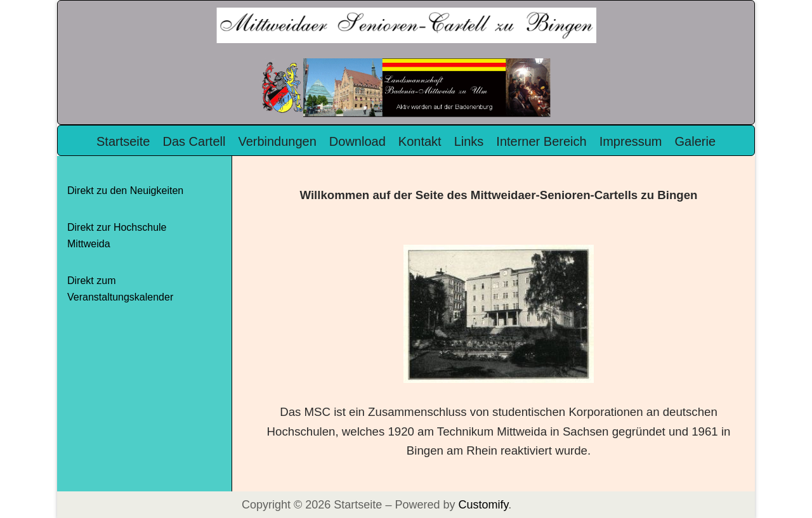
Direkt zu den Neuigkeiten (125, 191)
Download (357, 141)
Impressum (631, 141)
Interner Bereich (541, 141)
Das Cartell (194, 141)
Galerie (695, 141)
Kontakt (420, 141)
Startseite (123, 141)
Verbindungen (277, 141)
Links (469, 141)
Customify (483, 505)
